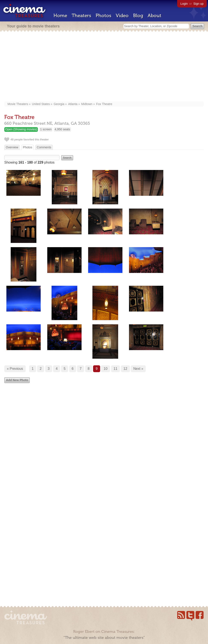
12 (125, 369)
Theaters (81, 16)
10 (105, 369)
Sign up (198, 4)
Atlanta (73, 104)
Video (122, 16)
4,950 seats (62, 129)
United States (41, 104)
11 (116, 369)
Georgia (59, 104)
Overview (12, 147)
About (155, 16)
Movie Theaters (18, 104)
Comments (44, 147)
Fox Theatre (104, 104)
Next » (138, 369)
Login (184, 4)
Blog (138, 16)
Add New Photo (17, 380)
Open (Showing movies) (21, 129)
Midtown (87, 104)
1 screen (46, 129)
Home (60, 16)
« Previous (15, 369)
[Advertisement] (104, 67)
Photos (103, 16)
